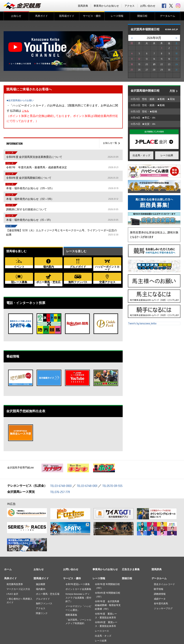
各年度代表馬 (161, 577)
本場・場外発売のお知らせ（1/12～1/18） (70, 179)
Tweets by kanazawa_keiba (142, 325)
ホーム (8, 542)
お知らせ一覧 (109, 143)
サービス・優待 (92, 16)
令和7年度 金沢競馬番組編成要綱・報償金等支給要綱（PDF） (108, 578)
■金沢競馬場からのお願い (23, 100)
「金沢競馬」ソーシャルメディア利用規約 (78, 595)
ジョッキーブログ (163, 581)
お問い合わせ (148, 6)
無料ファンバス (44, 577)
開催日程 (142, 16)
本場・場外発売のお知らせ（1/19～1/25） (70, 172)
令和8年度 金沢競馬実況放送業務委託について (70, 153)
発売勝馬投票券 (15, 557)
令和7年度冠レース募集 (78, 557)
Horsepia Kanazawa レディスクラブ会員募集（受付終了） (78, 571)
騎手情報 (159, 562)
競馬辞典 (83, 6)
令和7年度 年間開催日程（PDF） (107, 559)
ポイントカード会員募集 (78, 562)
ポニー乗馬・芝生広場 (48, 567)
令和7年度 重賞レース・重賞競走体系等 (106, 589)
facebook (164, 6)
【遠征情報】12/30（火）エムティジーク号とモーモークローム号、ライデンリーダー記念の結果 (70, 200)
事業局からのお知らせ (106, 6)
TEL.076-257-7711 (61, 465)
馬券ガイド (41, 16)
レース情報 (117, 16)
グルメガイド (43, 572)
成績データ (160, 572)
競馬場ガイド (67, 16)
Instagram (178, 6)
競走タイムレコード (164, 557)
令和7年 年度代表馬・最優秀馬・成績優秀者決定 (70, 159)
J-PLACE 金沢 (12, 567)
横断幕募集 (71, 588)
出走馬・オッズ (141, 155)
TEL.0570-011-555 (117, 459)
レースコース (102, 604)
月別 (172, 91)
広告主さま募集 (131, 542)
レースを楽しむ (78, 220)
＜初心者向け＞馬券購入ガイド (19, 574)
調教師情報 (160, 567)
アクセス (130, 6)
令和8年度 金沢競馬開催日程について (70, 166)
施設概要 (41, 557)
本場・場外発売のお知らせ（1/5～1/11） (70, 192)
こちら (26, 111)
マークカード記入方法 (18, 562)
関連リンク (42, 586)
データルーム (168, 16)
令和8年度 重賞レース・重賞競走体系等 (106, 597)
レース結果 (167, 155)
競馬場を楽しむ (18, 220)
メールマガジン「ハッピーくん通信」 (78, 581)
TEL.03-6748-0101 (90, 459)
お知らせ (16, 16)
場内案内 (41, 562)
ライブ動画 (101, 619)
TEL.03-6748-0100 (62, 459)
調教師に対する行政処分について (70, 185)
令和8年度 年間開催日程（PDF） (108, 568)
